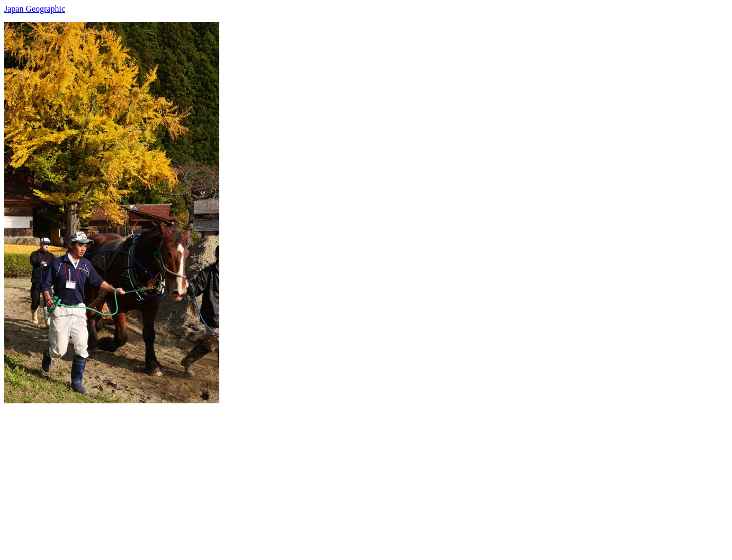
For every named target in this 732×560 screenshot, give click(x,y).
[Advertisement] (322, 477)
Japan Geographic (35, 9)
